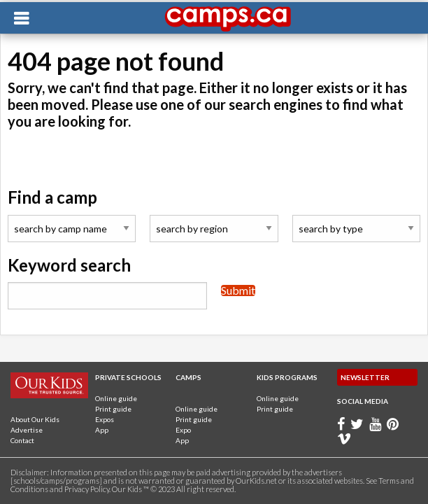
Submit (238, 290)
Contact (22, 440)
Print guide (113, 409)
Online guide (116, 398)
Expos (105, 419)
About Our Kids (35, 419)
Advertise (27, 430)
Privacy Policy (87, 489)
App (102, 430)
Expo (183, 430)
